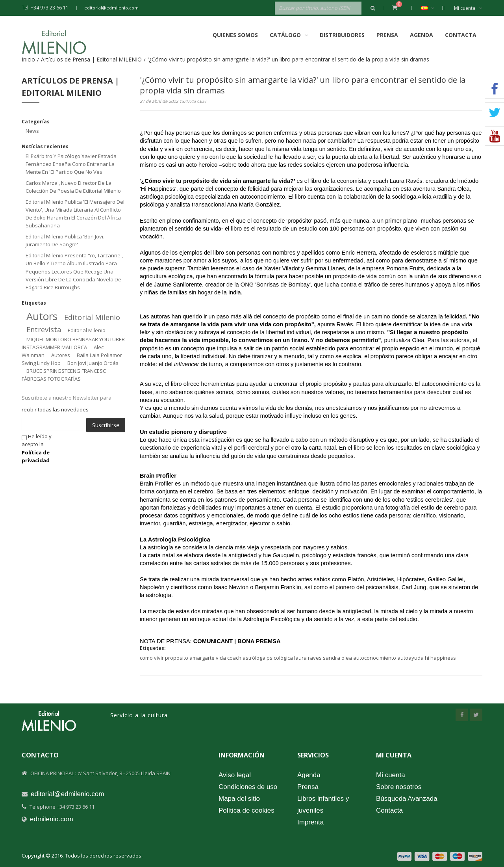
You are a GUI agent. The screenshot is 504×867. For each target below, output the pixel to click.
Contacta (461, 35)
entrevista (44, 329)
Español (432, 8)
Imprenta (310, 822)
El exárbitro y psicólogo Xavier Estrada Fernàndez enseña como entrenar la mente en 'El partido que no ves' (71, 164)
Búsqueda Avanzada (407, 799)
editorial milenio (92, 317)
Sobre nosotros (399, 787)
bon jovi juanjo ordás (93, 363)
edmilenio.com (52, 819)
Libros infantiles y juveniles (323, 805)
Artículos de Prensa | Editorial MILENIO (91, 59)
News (32, 131)
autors (42, 316)
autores (61, 355)
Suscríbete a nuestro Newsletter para (67, 398)
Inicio (28, 59)
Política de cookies (246, 810)
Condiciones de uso (248, 787)
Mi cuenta (468, 8)
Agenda (422, 35)
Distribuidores (342, 35)
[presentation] (128, 448)
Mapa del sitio (239, 799)
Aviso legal (235, 775)
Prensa (387, 35)
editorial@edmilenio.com (111, 8)
